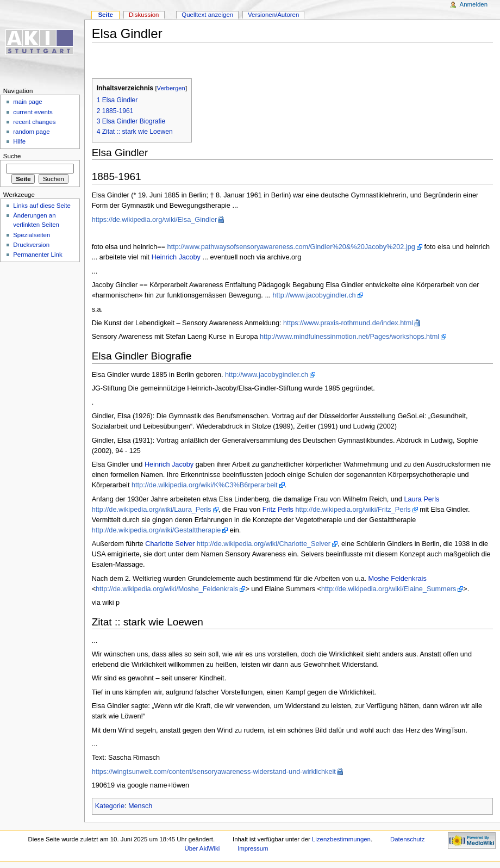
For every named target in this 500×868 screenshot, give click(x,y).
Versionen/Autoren (273, 15)
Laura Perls (421, 499)
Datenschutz (408, 839)
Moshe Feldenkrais (398, 579)
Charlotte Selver (170, 544)
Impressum (253, 848)
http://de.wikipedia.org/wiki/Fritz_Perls (353, 510)
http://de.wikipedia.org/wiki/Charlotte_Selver (264, 544)
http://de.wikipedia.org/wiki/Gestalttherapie (157, 530)
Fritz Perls (278, 510)
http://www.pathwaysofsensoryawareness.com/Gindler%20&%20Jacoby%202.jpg (291, 247)
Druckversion (31, 245)
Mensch (140, 806)
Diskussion (144, 15)
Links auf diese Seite (42, 206)
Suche (12, 156)
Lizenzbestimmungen (341, 839)
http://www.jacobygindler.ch (314, 295)
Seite (105, 15)
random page (32, 132)
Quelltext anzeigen (207, 15)
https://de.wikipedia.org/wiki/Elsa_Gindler (155, 220)
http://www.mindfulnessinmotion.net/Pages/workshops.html (349, 337)
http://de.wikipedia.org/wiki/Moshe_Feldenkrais (167, 589)
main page (28, 102)
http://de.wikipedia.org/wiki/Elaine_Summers (389, 589)
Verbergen (171, 88)
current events (33, 112)
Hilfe (19, 141)
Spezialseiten (32, 235)
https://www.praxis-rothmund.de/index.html (348, 323)
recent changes (34, 122)
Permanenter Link (37, 255)
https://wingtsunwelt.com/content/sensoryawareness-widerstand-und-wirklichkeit (214, 772)
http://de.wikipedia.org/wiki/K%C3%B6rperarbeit (205, 485)
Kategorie (110, 806)
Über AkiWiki (202, 848)
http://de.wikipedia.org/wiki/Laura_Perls (152, 510)
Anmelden (474, 4)
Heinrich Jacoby (176, 257)
